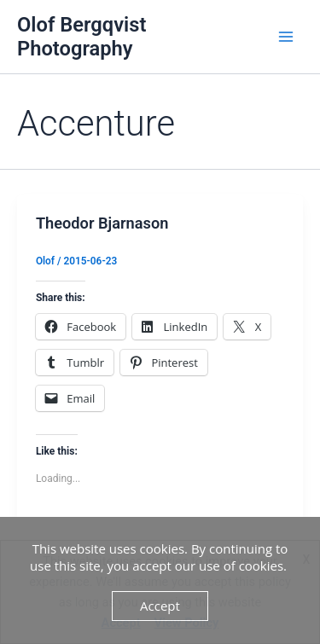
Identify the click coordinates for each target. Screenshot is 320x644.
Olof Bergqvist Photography (81, 37)
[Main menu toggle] (286, 37)
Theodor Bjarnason (102, 223)
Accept (160, 606)
